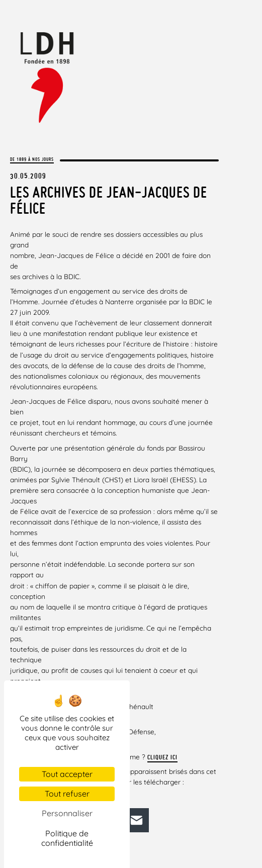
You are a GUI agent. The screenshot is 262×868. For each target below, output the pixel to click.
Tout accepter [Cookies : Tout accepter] (67, 774)
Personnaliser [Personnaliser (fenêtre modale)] (67, 813)
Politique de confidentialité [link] (67, 838)
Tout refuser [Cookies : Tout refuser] (67, 794)
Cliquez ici (162, 757)
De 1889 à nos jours (32, 159)
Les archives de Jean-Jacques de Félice (109, 200)
